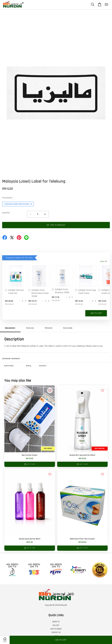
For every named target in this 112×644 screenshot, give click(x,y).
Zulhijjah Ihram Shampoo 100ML (61, 291)
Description (10, 328)
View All (103, 261)
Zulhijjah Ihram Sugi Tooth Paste (85, 292)
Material (49, 328)
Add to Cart (96, 313)
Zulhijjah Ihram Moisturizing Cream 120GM (39, 293)
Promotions (7, 198)
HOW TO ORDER (56, 629)
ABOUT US (56, 622)
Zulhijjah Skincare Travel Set (14, 292)
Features (30, 328)
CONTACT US (56, 632)
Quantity (6, 213)
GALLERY (56, 625)
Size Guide (68, 328)
